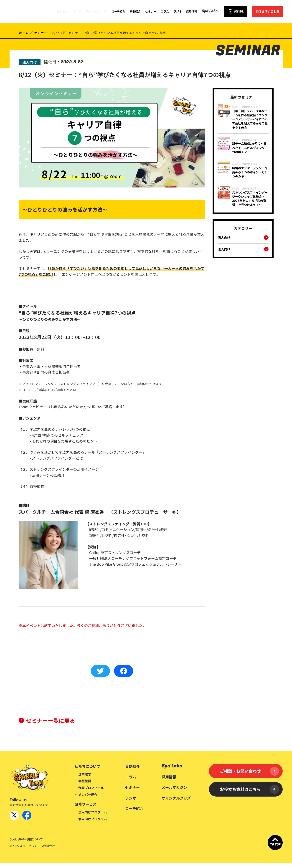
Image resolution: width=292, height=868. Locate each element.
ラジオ (178, 11)
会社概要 (85, 781)
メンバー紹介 (88, 795)
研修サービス (94, 11)
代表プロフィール (91, 788)
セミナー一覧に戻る (51, 721)
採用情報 (192, 11)
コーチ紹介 (118, 11)
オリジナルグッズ (176, 798)
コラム (165, 11)
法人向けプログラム (93, 812)
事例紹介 (135, 11)
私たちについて (66, 11)
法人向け (224, 249)
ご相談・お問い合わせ (249, 771)
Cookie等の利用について (26, 839)
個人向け (224, 238)
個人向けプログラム (93, 819)
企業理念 (85, 774)
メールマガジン (174, 787)
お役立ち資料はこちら (249, 789)
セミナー (151, 11)
